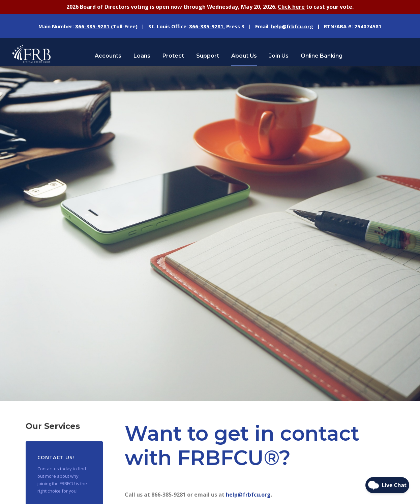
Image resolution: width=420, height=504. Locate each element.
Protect (173, 56)
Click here (291, 7)
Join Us (279, 56)
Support (208, 56)
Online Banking (322, 56)
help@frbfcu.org (248, 495)
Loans (142, 56)
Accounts (108, 56)
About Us (244, 56)
